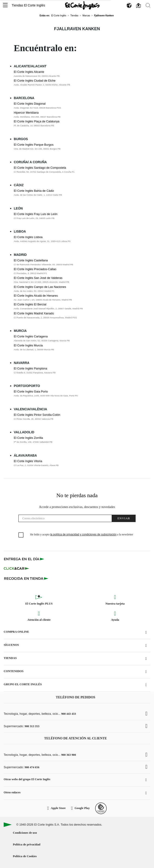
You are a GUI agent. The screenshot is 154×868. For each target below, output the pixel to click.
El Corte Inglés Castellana (31, 260)
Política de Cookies (25, 856)
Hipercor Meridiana (26, 113)
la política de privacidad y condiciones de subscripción (83, 534)
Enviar (124, 518)
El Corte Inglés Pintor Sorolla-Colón (37, 415)
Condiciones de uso (25, 833)
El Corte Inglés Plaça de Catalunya (37, 121)
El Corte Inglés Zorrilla (28, 438)
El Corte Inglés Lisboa (28, 237)
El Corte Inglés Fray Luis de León (36, 214)
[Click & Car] (16, 569)
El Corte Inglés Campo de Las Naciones (40, 287)
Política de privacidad (27, 844)
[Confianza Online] (101, 808)
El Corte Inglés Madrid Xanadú (34, 313)
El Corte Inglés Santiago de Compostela (40, 168)
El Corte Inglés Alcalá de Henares (36, 296)
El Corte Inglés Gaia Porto (31, 391)
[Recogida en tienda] (26, 578)
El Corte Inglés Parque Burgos (34, 145)
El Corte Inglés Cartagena (31, 336)
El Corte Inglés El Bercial (30, 304)
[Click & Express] (24, 559)
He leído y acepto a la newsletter (82, 534)
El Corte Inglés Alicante (29, 72)
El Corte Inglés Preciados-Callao (35, 269)
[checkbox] (21, 535)
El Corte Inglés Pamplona (30, 368)
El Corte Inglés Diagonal (30, 104)
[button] (5, 5)
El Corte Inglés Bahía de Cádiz (34, 191)
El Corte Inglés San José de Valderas (38, 278)
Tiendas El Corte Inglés (28, 5)
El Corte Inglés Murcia (28, 345)
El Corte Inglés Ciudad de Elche (35, 81)
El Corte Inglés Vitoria (28, 461)
